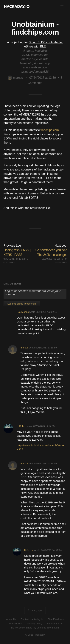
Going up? (35, 611)
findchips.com (50, 130)
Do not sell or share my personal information (35, 628)
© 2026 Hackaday (35, 635)
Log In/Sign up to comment (22, 304)
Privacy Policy (35, 624)
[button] (62, 6)
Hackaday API (54, 624)
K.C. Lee (21, 426)
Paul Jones (23, 312)
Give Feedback (56, 619)
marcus (15, 78)
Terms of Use (15, 624)
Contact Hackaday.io (32, 619)
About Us (11, 619)
